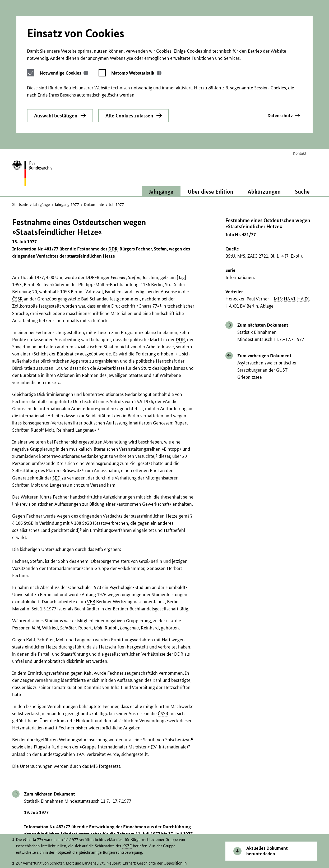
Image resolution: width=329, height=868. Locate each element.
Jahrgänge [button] (161, 117)
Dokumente (94, 130)
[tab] (64, 17)
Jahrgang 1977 (67, 130)
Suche (302, 117)
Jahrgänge (41, 130)
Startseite (20, 130)
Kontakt (300, 79)
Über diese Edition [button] (210, 117)
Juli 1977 (116, 130)
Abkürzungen (264, 117)
